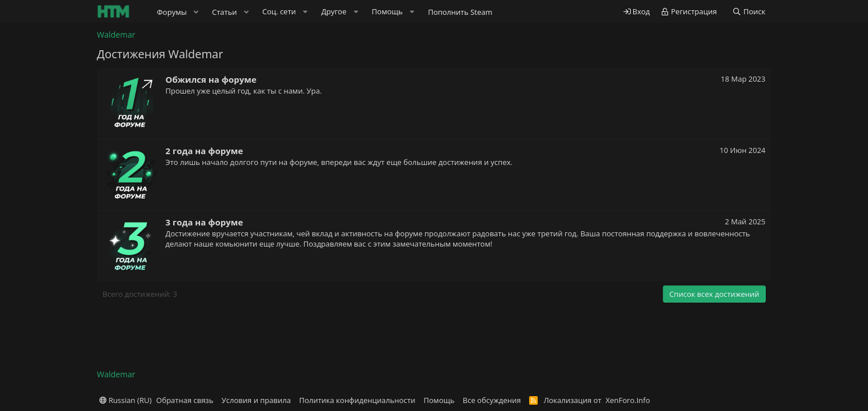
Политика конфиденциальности (357, 400)
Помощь (439, 400)
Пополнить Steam (460, 12)
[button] (196, 12)
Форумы (172, 12)
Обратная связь (185, 400)
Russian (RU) (126, 400)
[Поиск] (749, 12)
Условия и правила (256, 400)
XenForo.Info (628, 400)
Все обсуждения (492, 400)
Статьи (225, 12)
